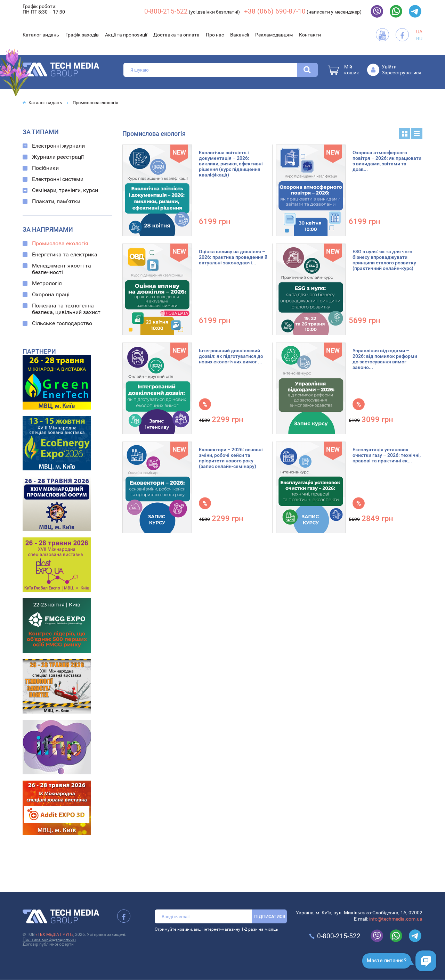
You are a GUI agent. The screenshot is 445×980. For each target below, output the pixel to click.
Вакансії (240, 35)
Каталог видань (41, 35)
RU (419, 39)
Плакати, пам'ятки (56, 201)
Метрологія (47, 283)
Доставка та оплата (176, 35)
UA (419, 32)
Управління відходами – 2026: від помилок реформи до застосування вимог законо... (385, 359)
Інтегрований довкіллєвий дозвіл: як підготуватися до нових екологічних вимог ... (231, 356)
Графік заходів (82, 35)
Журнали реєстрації (58, 157)
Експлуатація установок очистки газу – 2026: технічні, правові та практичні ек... (387, 455)
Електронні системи (58, 179)
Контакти (310, 35)
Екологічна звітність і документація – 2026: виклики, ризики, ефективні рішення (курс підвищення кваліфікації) (231, 164)
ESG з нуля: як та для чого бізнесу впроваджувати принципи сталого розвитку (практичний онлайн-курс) (384, 260)
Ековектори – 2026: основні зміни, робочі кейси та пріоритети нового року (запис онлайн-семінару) (231, 458)
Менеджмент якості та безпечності (62, 269)
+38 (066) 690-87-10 (275, 11)
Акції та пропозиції (126, 35)
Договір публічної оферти (48, 944)
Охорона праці (51, 294)
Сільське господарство (62, 323)
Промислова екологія (95, 103)
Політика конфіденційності (49, 939)
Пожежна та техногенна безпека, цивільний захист (66, 309)
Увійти (389, 67)
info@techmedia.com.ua (396, 919)
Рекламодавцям (274, 35)
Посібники (45, 168)
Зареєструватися (402, 73)
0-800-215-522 (166, 11)
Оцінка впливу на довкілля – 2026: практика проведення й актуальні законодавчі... (233, 257)
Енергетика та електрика (65, 254)
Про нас (215, 35)
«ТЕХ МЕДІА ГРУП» (54, 934)
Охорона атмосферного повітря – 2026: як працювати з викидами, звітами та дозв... (387, 161)
